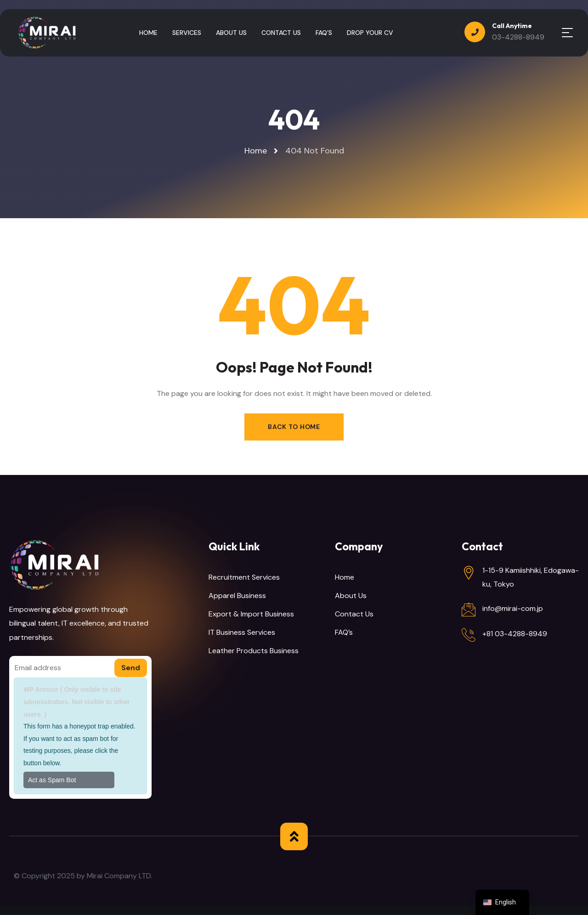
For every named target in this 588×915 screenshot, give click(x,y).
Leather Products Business (254, 651)
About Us (351, 596)
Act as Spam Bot (52, 780)
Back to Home (294, 427)
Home (345, 577)
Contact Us (354, 614)
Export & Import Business (251, 614)
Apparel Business (237, 596)
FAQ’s (344, 632)
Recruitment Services (244, 577)
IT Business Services (242, 632)
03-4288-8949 (518, 37)
